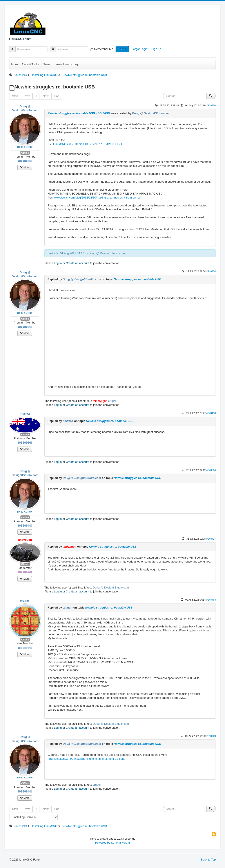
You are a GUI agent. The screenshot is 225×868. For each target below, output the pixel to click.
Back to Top (208, 860)
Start (15, 96)
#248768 (211, 600)
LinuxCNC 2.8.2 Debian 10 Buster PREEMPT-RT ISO (87, 144)
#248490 (211, 413)
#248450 (211, 105)
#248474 (211, 271)
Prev (27, 96)
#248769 (211, 736)
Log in (122, 49)
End (57, 96)
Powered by (103, 843)
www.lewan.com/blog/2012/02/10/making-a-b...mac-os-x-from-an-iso (97, 198)
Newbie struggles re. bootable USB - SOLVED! (79, 113)
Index (15, 64)
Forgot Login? (141, 49)
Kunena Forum (120, 843)
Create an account (78, 263)
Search (48, 64)
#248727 (211, 539)
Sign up (157, 49)
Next (46, 96)
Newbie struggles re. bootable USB (138, 279)
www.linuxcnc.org (67, 64)
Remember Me (104, 49)
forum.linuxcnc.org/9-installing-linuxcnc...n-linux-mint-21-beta (86, 759)
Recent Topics (31, 64)
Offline (25, 153)
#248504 (211, 470)
